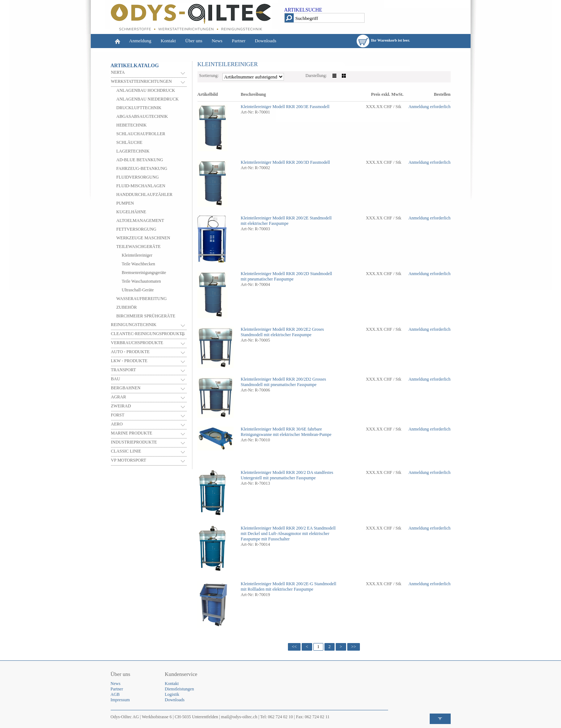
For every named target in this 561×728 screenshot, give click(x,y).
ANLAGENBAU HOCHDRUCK (146, 90)
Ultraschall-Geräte (138, 290)
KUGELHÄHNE (131, 212)
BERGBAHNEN (126, 388)
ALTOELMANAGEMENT (140, 220)
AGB (115, 694)
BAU (116, 379)
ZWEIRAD (121, 406)
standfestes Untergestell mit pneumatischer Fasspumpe (287, 475)
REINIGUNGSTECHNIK (134, 325)
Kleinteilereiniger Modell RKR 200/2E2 (276, 329)
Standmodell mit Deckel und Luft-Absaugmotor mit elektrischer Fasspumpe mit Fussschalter (288, 534)
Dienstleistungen (180, 689)
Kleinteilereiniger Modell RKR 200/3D (275, 162)
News (217, 41)
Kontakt (168, 41)
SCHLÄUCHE (129, 142)
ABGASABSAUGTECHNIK (142, 116)
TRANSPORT (124, 370)
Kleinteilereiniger (137, 255)
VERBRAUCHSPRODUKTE (137, 343)
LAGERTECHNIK (133, 151)
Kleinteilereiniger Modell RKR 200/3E (275, 107)
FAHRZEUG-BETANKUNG (142, 168)
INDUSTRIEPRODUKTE (134, 442)
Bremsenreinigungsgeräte (144, 273)
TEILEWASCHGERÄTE (139, 247)
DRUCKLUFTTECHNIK (139, 108)
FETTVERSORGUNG (137, 229)
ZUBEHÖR (127, 307)
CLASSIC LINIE (126, 451)
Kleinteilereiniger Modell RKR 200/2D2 (276, 379)
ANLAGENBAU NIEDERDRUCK (148, 99)
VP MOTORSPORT (129, 460)
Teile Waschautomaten (141, 281)
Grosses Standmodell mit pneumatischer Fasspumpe (284, 382)
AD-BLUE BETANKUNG (140, 160)
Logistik (172, 694)
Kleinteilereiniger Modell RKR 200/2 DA (277, 472)
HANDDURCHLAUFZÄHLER (144, 194)
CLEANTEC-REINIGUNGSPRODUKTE (148, 334)
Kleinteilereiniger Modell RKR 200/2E (275, 218)
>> (354, 647)
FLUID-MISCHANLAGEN (141, 186)
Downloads (265, 41)
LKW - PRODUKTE (129, 361)
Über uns (194, 41)
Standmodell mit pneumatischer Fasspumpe (287, 276)
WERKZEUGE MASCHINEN (143, 238)
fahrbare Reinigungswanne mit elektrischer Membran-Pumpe (286, 432)
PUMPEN (125, 203)
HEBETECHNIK (132, 125)
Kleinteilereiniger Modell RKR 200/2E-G (277, 584)
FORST (118, 415)
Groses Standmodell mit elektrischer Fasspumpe (282, 332)
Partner (239, 41)
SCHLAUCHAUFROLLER (141, 134)
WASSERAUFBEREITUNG (142, 299)
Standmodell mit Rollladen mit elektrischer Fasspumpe (289, 586)
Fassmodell (320, 107)
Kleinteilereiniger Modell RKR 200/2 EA (277, 528)
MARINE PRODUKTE (132, 433)
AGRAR (119, 397)
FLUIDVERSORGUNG (138, 177)
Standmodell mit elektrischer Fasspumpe (286, 221)
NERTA (118, 72)
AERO (117, 424)
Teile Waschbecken (139, 264)
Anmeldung (140, 41)
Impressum (120, 700)
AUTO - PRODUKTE (130, 352)
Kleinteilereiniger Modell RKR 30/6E (274, 429)
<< (294, 647)
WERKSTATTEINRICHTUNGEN (141, 81)
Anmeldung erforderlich (429, 107)
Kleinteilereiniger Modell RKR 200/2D (275, 274)
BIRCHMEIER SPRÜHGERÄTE (146, 316)
